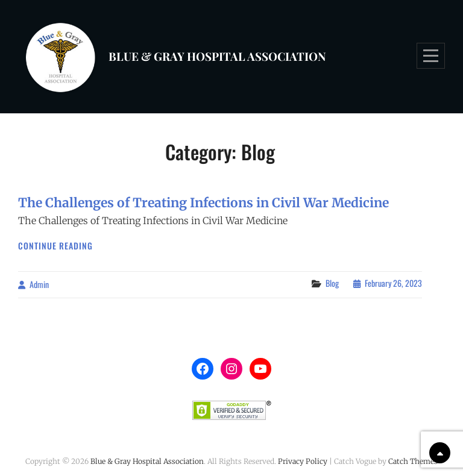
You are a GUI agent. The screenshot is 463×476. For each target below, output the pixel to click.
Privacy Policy (303, 461)
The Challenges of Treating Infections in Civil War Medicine (203, 203)
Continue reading (55, 246)
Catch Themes (413, 461)
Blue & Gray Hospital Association (217, 56)
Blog (332, 283)
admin (39, 284)
